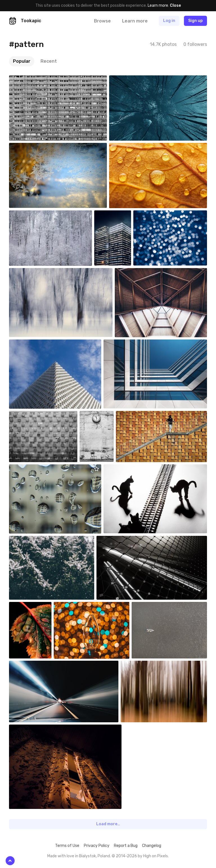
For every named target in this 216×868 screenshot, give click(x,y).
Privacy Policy (97, 846)
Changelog (152, 846)
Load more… (108, 824)
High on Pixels (156, 856)
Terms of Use (67, 846)
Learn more (158, 5)
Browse (102, 21)
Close (175, 5)
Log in (169, 21)
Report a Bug (126, 846)
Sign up (195, 21)
